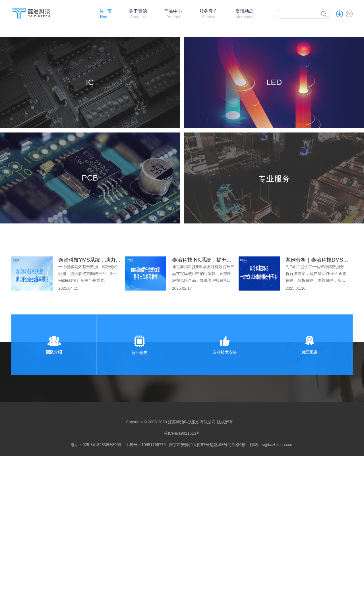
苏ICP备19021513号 (182, 584)
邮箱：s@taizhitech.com (272, 596)
